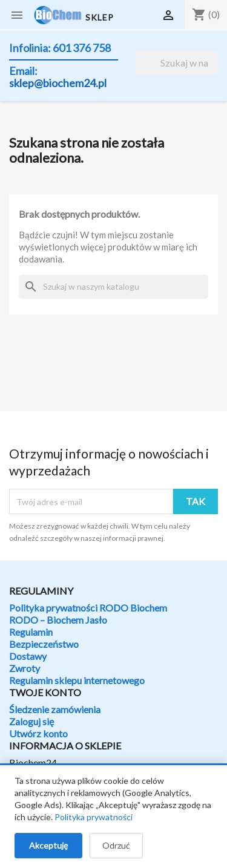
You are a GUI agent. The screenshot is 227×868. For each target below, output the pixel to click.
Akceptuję (48, 845)
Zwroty (25, 668)
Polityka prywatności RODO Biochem (88, 608)
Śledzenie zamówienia (55, 709)
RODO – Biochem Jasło (58, 620)
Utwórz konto (38, 733)
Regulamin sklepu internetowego (77, 680)
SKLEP (100, 17)
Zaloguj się (31, 721)
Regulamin (31, 632)
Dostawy (28, 656)
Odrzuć (116, 845)
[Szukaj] (177, 63)
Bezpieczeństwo (44, 644)
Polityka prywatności (94, 817)
